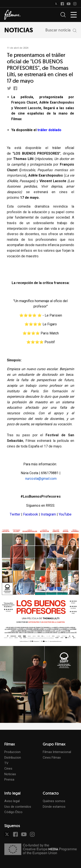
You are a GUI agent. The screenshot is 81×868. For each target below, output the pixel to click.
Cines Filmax (52, 758)
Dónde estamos (54, 807)
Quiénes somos (54, 801)
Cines (8, 769)
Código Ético (13, 812)
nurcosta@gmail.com (41, 479)
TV (6, 763)
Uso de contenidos (18, 807)
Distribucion (13, 758)
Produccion (12, 752)
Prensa (9, 779)
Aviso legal (12, 801)
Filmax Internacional (57, 752)
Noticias (10, 774)
